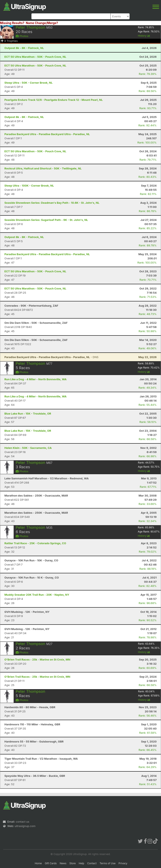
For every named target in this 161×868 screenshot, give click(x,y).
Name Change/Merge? (42, 23)
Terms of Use (108, 863)
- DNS (51, 357)
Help (81, 863)
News (63, 863)
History (144, 36)
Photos (22, 36)
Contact (92, 863)
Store (73, 863)
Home (38, 863)
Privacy (123, 863)
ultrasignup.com (25, 826)
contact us (22, 822)
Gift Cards (51, 863)
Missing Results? (12, 23)
